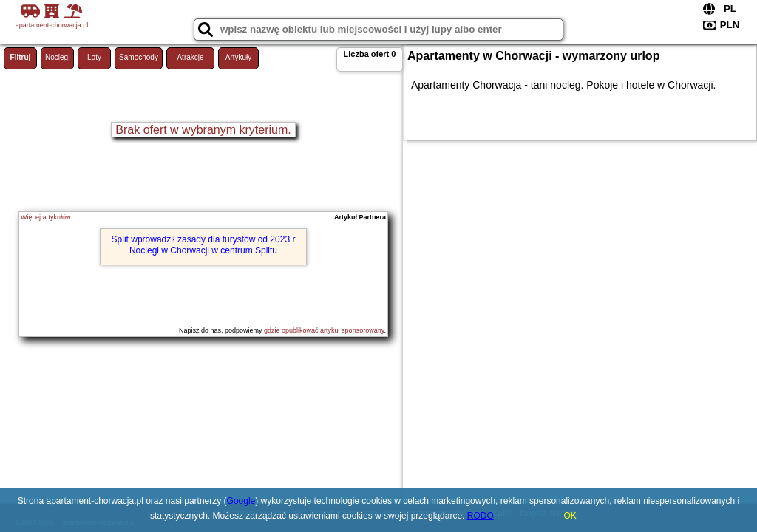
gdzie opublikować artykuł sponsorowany (324, 330)
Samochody (139, 57)
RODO (481, 516)
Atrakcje (190, 57)
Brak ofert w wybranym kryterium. (203, 130)
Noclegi (57, 57)
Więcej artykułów (46, 217)
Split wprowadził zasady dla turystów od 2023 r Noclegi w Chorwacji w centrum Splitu (204, 245)
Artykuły (239, 57)
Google (241, 501)
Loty (94, 57)
